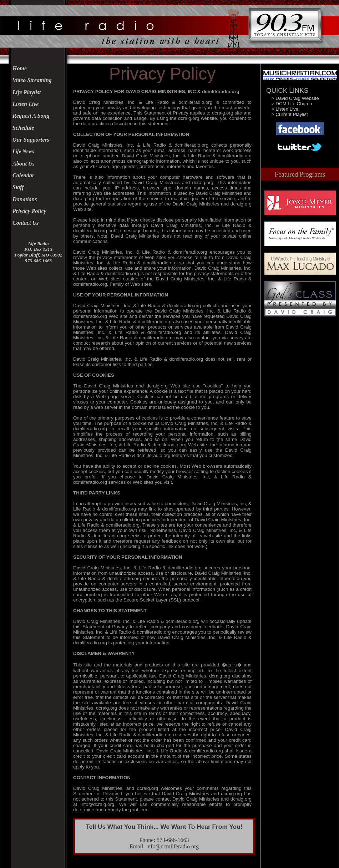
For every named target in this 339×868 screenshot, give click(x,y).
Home (20, 68)
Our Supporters (31, 140)
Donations (25, 199)
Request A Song (31, 116)
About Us (24, 164)
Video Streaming (32, 80)
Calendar (23, 175)
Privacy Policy (29, 211)
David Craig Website (297, 98)
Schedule (23, 128)
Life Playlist (27, 92)
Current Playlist (292, 114)
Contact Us (26, 223)
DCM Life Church (294, 104)
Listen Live (26, 104)
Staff (18, 187)
